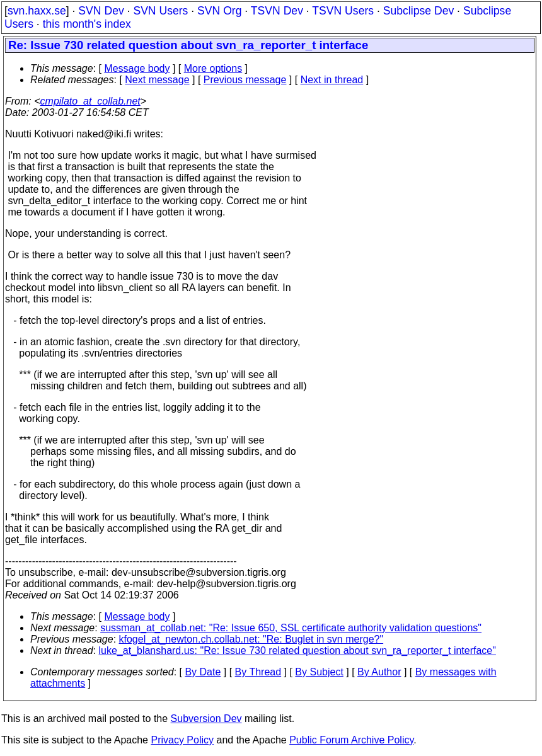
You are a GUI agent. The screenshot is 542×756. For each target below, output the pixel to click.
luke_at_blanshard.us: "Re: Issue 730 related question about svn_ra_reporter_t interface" (297, 650)
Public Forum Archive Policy (351, 740)
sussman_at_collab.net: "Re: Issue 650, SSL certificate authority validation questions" (291, 628)
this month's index (87, 24)
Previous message (245, 80)
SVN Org (219, 11)
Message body (137, 68)
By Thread (258, 672)
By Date (203, 672)
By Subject (319, 672)
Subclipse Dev (418, 11)
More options (213, 68)
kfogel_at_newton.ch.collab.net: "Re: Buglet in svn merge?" (251, 639)
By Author (379, 672)
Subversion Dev (206, 719)
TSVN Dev (277, 11)
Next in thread (332, 80)
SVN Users (160, 11)
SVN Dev (101, 11)
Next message (157, 80)
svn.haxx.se (37, 11)
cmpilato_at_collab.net (90, 101)
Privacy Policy (182, 740)
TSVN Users (343, 11)
